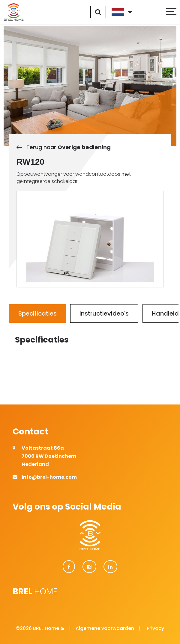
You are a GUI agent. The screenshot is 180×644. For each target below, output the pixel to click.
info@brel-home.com (49, 477)
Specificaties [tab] (37, 313)
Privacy (155, 628)
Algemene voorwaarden (105, 628)
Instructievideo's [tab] (104, 313)
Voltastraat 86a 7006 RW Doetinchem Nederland (49, 456)
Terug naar (64, 147)
